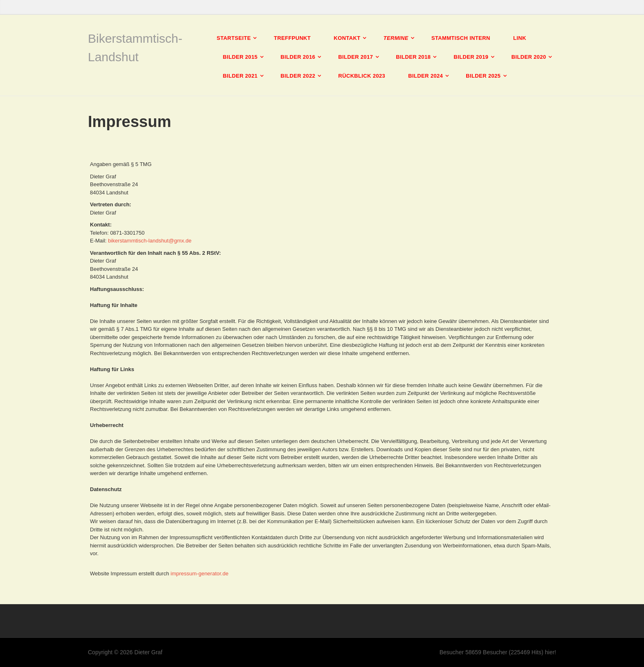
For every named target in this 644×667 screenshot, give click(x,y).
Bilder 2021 (240, 76)
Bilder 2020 (529, 57)
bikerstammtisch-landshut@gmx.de (150, 241)
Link (520, 38)
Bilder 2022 (298, 76)
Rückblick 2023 (362, 76)
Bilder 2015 (240, 57)
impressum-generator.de (199, 574)
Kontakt (347, 38)
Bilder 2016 (298, 57)
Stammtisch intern (461, 38)
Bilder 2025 (483, 76)
